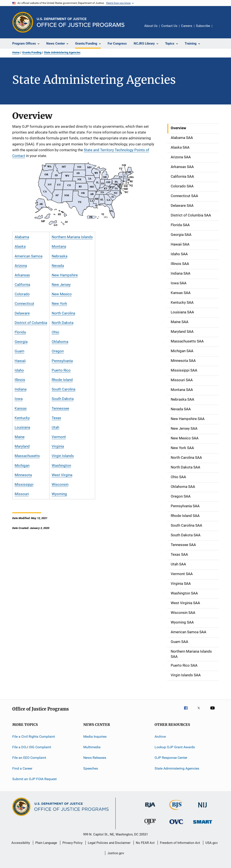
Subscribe (203, 26)
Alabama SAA (182, 138)
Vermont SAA (182, 574)
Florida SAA (180, 225)
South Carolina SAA (186, 525)
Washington (61, 465)
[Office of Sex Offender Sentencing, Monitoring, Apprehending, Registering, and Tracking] (203, 824)
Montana (59, 246)
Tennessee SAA (183, 545)
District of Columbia (31, 323)
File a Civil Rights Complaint (34, 736)
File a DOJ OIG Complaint (32, 747)
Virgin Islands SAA (186, 675)
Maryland (22, 446)
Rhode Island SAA (185, 516)
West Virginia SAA (185, 603)
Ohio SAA (178, 477)
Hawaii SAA (180, 244)
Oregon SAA (181, 496)
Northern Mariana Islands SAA (191, 654)
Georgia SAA (181, 235)
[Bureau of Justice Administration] (150, 808)
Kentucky (22, 418)
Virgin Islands (63, 456)
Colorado (22, 294)
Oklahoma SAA (183, 487)
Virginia (58, 446)
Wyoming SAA (182, 622)
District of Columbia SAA (191, 215)
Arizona (21, 266)
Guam (19, 351)
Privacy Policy (72, 843)
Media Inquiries (95, 736)
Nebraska (60, 256)
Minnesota (23, 475)
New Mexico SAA (185, 438)
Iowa (19, 399)
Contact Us (169, 26)
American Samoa (29, 256)
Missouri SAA (182, 380)
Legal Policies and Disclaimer (109, 843)
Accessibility (21, 843)
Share (219, 29)
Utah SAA (178, 564)
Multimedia (92, 747)
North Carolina (63, 313)
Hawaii (20, 361)
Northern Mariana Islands (72, 237)
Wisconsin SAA (183, 613)
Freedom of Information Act (180, 843)
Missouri (22, 494)
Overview (178, 128)
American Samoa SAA (188, 632)
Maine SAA (180, 322)
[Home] (81, 22)
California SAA (182, 176)
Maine (20, 437)
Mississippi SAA (184, 370)
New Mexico (62, 294)
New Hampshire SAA (188, 419)
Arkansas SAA (182, 167)
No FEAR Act (145, 843)
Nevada (58, 266)
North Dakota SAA (185, 467)
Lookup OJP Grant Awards (175, 747)
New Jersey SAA (184, 428)
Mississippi (24, 484)
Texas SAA (179, 554)
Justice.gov (116, 853)
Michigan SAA (182, 351)
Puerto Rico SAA (184, 665)
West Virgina (62, 475)
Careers (187, 26)
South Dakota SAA (186, 535)
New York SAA (182, 448)
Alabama (22, 237)
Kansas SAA (181, 293)
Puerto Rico (61, 370)
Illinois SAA (180, 264)
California (22, 285)
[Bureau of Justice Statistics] (176, 811)
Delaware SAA (182, 205)
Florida (20, 332)
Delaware (22, 313)
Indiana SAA (181, 273)
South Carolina (64, 389)
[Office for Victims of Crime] (176, 825)
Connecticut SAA (184, 196)
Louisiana (22, 427)
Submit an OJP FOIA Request (34, 779)
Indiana (21, 389)
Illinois (20, 380)
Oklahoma (60, 342)
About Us (151, 26)
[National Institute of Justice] (203, 808)
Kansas (21, 408)
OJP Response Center (171, 758)
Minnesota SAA (183, 361)
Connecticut (24, 303)
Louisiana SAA (182, 312)
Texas (56, 418)
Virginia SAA (181, 583)
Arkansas (22, 275)
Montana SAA (182, 390)
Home (16, 52)
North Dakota (63, 323)
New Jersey (61, 285)
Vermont (59, 437)
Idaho (19, 370)
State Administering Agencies (62, 52)
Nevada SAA (181, 409)
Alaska (20, 246)
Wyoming (59, 494)
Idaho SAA (179, 254)
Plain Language (46, 843)
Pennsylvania (62, 361)
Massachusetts (27, 456)
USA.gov (212, 843)
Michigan (22, 465)
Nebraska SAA (182, 399)
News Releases (95, 758)
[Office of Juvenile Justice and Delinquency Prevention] (150, 825)
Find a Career (22, 768)
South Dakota (63, 399)
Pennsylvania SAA (185, 506)
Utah (55, 427)
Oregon (58, 351)
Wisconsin (60, 484)
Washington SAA (184, 593)
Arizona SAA (181, 157)
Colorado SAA (182, 186)
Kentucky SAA (182, 302)
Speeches (91, 768)
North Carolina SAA (186, 457)
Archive (160, 736)
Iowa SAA (179, 283)
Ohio (55, 332)
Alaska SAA (180, 147)
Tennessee (60, 408)
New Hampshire (65, 275)
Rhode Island (62, 380)
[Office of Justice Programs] (23, 22)
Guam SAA (179, 642)
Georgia (21, 342)
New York (59, 303)
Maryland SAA (182, 331)
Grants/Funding (32, 52)
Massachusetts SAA (187, 341)
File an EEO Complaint (29, 758)
